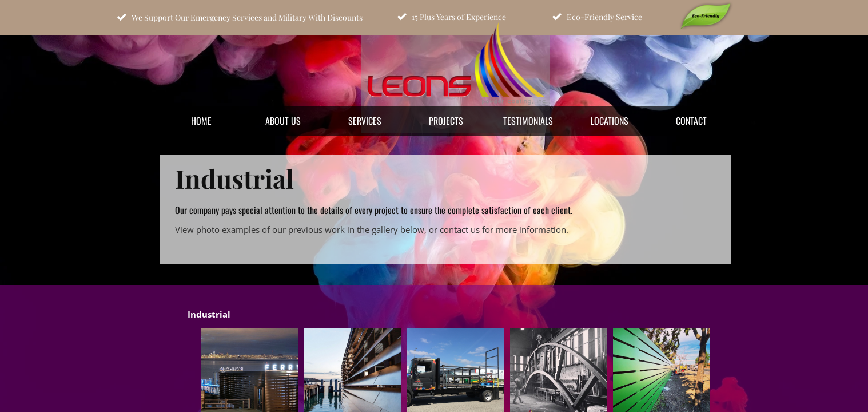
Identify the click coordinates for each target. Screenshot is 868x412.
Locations (610, 121)
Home (201, 121)
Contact (691, 121)
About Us (283, 121)
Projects (446, 121)
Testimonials (528, 121)
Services (365, 121)
